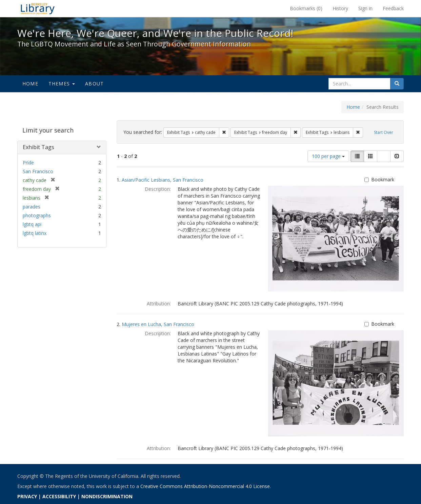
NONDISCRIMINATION (107, 496)
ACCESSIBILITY (59, 496)
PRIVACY (27, 496)
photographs (37, 215)
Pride (28, 163)
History (340, 8)
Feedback (393, 8)
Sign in (365, 8)
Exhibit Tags (38, 147)
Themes (62, 84)
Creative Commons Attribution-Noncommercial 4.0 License (205, 486)
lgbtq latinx (35, 233)
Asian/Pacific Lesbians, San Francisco (163, 180)
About (94, 84)
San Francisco (38, 171)
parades (32, 207)
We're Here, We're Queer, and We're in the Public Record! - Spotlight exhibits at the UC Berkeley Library (38, 8)
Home (30, 84)
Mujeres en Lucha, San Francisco (158, 324)
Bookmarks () (306, 8)
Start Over (384, 132)
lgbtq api (32, 224)
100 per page (328, 156)
